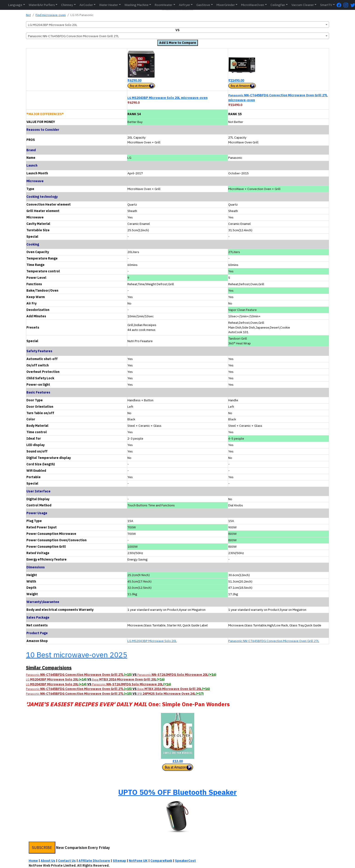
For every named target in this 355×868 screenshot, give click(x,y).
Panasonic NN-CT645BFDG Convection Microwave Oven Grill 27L (274, 641)
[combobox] (177, 25)
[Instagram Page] (347, 5)
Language (15, 5)
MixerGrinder (226, 5)
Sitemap (119, 861)
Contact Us (67, 861)
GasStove (203, 5)
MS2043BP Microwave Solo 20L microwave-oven (168, 98)
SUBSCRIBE (42, 848)
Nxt (28, 15)
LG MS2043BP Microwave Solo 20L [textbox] (53, 25)
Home (33, 861)
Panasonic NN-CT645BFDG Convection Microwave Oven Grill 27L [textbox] (73, 36)
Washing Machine (137, 5)
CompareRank (161, 861)
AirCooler (86, 5)
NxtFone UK (138, 861)
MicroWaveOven (253, 5)
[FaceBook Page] (340, 5)
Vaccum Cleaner (303, 5)
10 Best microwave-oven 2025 (77, 655)
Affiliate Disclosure (94, 861)
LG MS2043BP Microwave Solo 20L (152, 641)
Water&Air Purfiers (42, 5)
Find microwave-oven (51, 15)
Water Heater (109, 5)
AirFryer (185, 5)
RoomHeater (164, 5)
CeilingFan (278, 5)
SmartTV (326, 5)
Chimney (67, 5)
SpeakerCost (185, 861)
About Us (48, 861)
